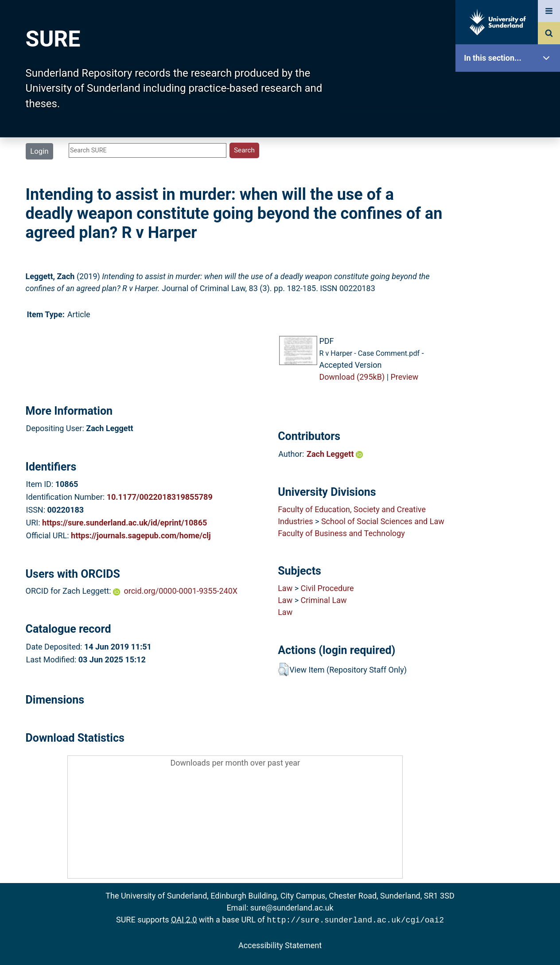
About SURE (510, 142)
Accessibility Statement (280, 944)
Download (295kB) (352, 377)
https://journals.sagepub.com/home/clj (141, 535)
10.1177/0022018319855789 (160, 497)
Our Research (510, 114)
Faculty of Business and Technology (341, 533)
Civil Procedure (327, 588)
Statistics (510, 255)
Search (510, 198)
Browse (510, 170)
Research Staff (510, 282)
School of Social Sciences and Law (383, 521)
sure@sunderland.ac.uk (292, 908)
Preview (405, 377)
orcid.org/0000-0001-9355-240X (181, 591)
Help (510, 311)
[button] (283, 669)
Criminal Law (324, 600)
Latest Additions (510, 226)
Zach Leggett (335, 454)
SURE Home (510, 86)
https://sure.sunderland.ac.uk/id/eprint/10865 (124, 523)
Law (285, 588)
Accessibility (510, 339)
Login (39, 151)
